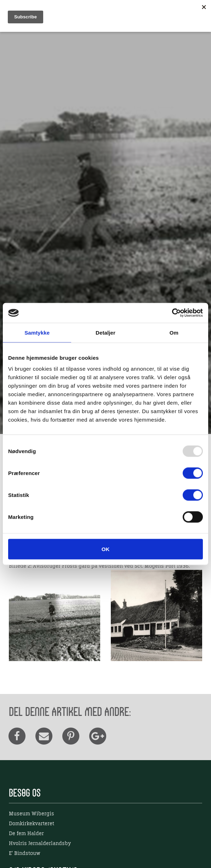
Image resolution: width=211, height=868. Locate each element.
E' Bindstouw (25, 853)
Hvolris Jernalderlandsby (40, 844)
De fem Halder (26, 834)
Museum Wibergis (32, 814)
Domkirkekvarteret (32, 824)
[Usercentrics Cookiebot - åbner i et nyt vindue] (172, 313)
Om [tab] (174, 332)
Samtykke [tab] (37, 332)
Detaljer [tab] (105, 332)
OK (106, 549)
